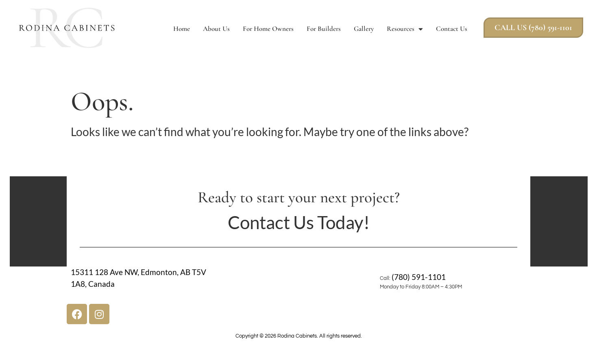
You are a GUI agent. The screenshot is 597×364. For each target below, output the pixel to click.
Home (182, 29)
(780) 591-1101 (419, 277)
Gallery (364, 29)
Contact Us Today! (299, 222)
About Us (216, 29)
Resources (405, 29)
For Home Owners (268, 29)
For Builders (324, 29)
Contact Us (452, 29)
